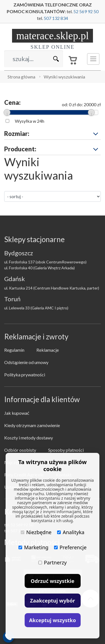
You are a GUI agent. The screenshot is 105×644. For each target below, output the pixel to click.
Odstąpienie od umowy (26, 362)
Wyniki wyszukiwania (64, 77)
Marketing (33, 547)
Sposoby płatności (66, 450)
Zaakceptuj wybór (52, 601)
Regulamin (14, 350)
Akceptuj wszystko (53, 620)
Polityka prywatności (25, 375)
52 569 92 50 (86, 11)
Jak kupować (17, 413)
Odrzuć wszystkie (53, 581)
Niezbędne (36, 532)
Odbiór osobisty (20, 450)
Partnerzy (53, 562)
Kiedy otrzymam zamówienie (32, 425)
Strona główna (21, 77)
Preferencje (70, 547)
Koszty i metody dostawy (29, 438)
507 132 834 (56, 18)
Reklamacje (48, 350)
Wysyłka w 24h (30, 121)
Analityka (71, 532)
